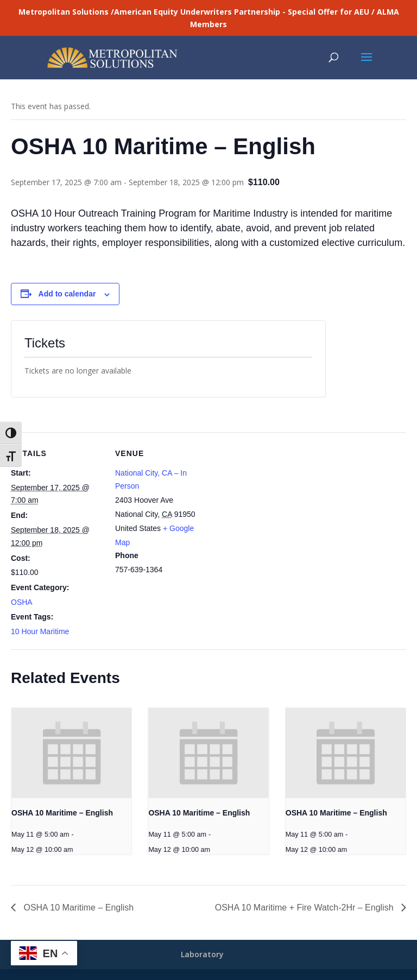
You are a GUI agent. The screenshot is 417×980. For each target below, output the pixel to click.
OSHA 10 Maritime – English (62, 813)
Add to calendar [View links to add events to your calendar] (67, 294)
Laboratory (202, 954)
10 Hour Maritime (40, 631)
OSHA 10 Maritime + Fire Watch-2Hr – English (305, 908)
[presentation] (71, 753)
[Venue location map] (277, 507)
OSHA (22, 602)
